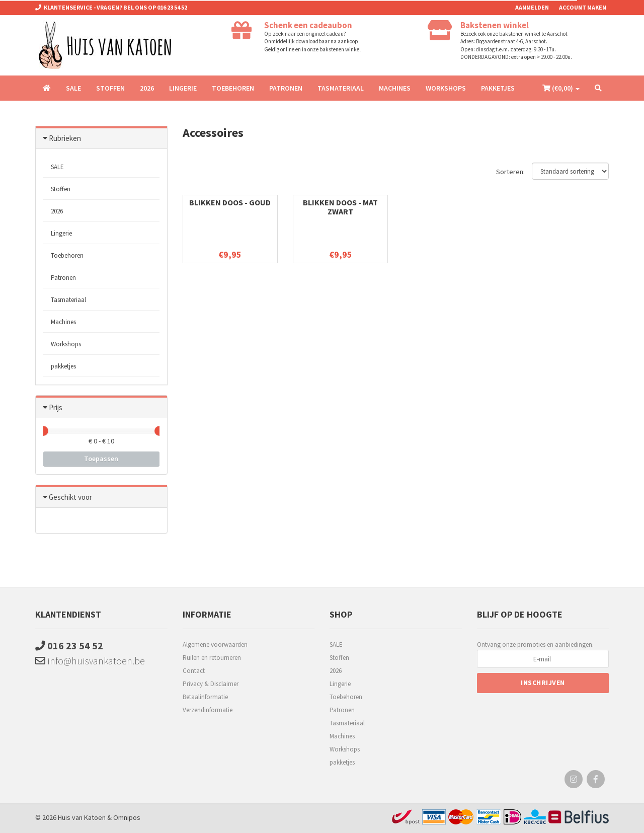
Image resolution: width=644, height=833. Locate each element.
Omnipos (127, 817)
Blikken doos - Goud (230, 202)
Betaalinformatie (205, 697)
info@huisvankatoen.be (90, 661)
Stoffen (110, 88)
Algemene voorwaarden (215, 645)
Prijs (56, 407)
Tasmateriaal (341, 88)
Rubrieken (65, 138)
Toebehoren (233, 88)
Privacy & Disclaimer (211, 684)
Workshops (446, 88)
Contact (194, 671)
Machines (395, 88)
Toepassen (101, 459)
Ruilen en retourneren (212, 658)
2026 (147, 88)
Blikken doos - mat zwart (340, 207)
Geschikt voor (70, 497)
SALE (73, 88)
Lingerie (183, 88)
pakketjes (498, 88)
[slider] (43, 431)
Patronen (286, 88)
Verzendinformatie (208, 710)
